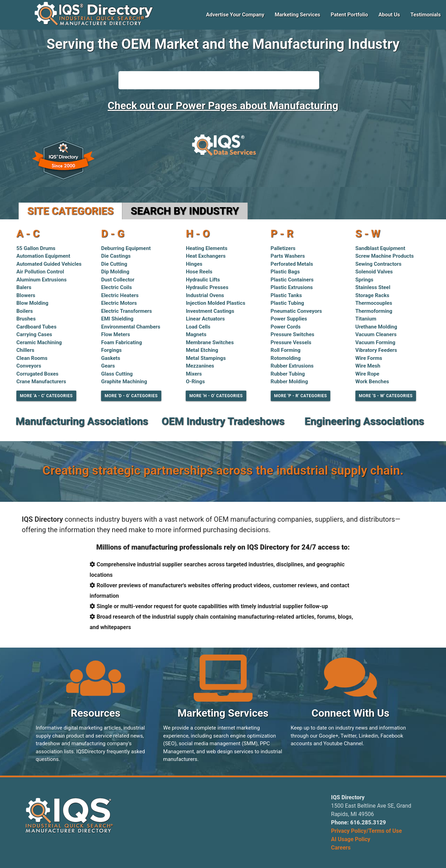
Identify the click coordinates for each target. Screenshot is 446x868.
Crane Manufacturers (41, 382)
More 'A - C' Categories (46, 396)
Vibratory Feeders (376, 350)
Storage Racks (372, 295)
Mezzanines (200, 366)
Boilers (25, 311)
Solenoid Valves (374, 272)
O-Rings (195, 382)
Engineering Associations (364, 421)
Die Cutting (114, 264)
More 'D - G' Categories (131, 396)
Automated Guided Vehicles (49, 264)
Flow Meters (116, 334)
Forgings (111, 350)
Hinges (194, 264)
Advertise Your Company (235, 15)
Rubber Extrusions (292, 366)
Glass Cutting (117, 374)
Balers (24, 287)
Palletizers (283, 248)
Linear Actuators (205, 319)
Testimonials (426, 15)
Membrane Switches (210, 342)
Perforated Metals (292, 264)
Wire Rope (367, 374)
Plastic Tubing (287, 303)
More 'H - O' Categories (216, 396)
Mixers (194, 374)
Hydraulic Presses (207, 287)
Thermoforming (374, 311)
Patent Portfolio (349, 15)
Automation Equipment (43, 256)
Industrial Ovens (205, 295)
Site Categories (70, 211)
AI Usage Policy (351, 839)
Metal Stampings (206, 358)
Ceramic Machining (39, 342)
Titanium (366, 319)
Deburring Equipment (126, 248)
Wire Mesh (368, 366)
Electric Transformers (126, 311)
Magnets (196, 334)
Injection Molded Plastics (216, 303)
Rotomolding (286, 358)
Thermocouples (374, 303)
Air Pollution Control (40, 272)
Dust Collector (118, 280)
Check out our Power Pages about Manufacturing (223, 105)
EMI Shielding (117, 319)
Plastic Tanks (286, 295)
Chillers (25, 350)
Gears (108, 366)
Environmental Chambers (131, 327)
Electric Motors (119, 303)
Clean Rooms (32, 358)
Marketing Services (297, 15)
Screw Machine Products (385, 256)
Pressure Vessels (291, 342)
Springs (364, 280)
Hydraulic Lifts (203, 280)
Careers (341, 848)
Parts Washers (288, 256)
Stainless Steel (373, 287)
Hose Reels (199, 272)
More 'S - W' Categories (386, 396)
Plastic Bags (285, 272)
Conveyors (29, 366)
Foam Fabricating (121, 342)
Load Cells (198, 327)
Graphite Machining (124, 382)
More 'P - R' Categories (301, 396)
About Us (389, 15)
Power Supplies (289, 319)
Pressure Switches (293, 334)
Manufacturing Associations (82, 421)
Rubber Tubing (288, 374)
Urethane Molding (376, 327)
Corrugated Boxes (37, 374)
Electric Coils (116, 287)
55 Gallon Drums (36, 248)
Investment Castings (210, 311)
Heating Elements (206, 248)
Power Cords (286, 327)
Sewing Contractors (378, 264)
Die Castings (116, 256)
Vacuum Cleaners (376, 334)
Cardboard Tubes (36, 327)
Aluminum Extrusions (41, 280)
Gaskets (111, 358)
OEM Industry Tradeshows (223, 421)
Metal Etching (202, 350)
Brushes (26, 319)
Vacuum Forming (375, 342)
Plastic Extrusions (292, 287)
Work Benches (372, 382)
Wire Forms (369, 358)
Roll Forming (286, 350)
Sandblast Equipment (380, 248)
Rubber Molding (289, 382)
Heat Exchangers (206, 256)
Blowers (26, 295)
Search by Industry (185, 211)
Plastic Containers (292, 280)
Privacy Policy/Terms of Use (366, 831)
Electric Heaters (120, 295)
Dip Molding (115, 272)
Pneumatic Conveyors (297, 311)
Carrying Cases (34, 334)
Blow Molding (32, 303)
